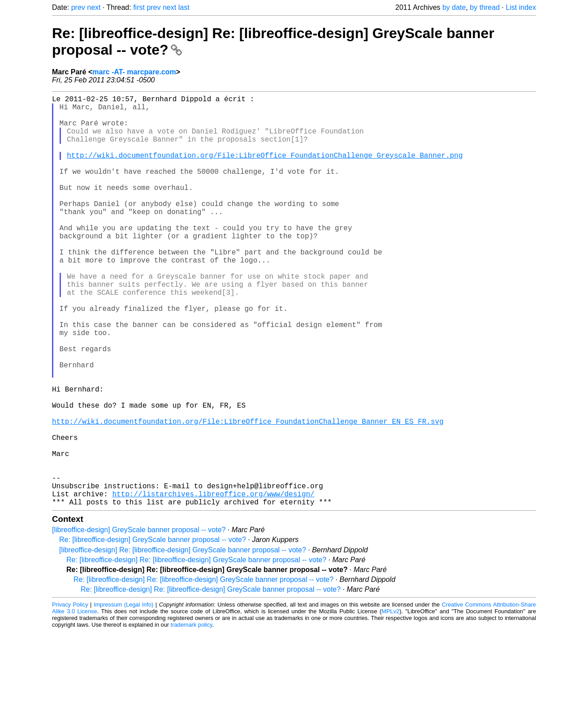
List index (521, 7)
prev (78, 7)
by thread (485, 7)
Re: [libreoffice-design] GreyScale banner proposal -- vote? (153, 631)
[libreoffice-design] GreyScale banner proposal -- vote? (139, 621)
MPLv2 (390, 703)
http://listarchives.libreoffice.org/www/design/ (213, 583)
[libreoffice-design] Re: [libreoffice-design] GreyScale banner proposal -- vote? (183, 641)
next (94, 7)
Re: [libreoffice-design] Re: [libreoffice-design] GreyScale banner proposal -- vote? (196, 651)
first (139, 7)
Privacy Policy (70, 696)
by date (454, 7)
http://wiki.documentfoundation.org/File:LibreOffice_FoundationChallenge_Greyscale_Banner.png (265, 169)
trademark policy (192, 716)
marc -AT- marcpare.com (134, 72)
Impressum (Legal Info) (123, 696)
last (184, 7)
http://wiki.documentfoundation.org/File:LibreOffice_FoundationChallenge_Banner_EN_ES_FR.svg (248, 495)
